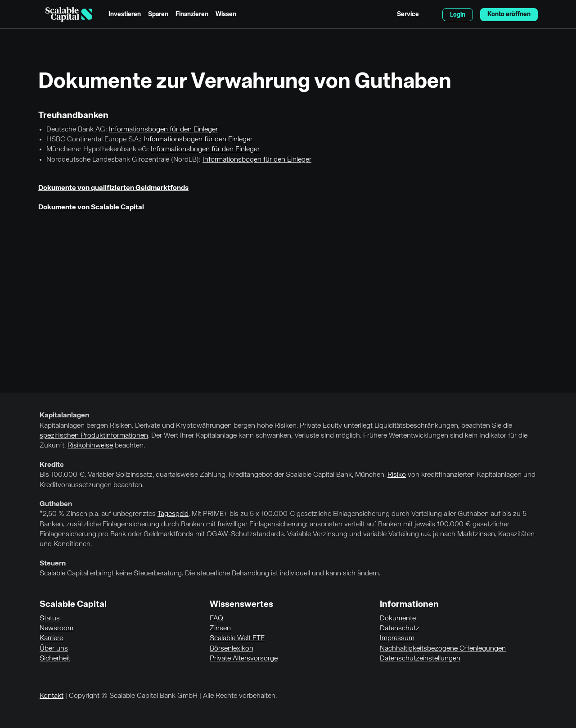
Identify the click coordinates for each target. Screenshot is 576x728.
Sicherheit (55, 659)
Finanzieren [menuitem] (192, 14)
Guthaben (56, 504)
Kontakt (52, 696)
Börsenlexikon (232, 649)
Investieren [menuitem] (125, 14)
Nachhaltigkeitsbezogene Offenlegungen (443, 649)
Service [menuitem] (408, 14)
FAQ (216, 619)
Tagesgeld (173, 514)
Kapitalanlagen (64, 416)
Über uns (54, 649)
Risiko (397, 475)
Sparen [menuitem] (158, 14)
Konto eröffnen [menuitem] (509, 14)
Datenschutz (400, 629)
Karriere (51, 638)
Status (50, 619)
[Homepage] (69, 14)
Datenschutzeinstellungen (420, 659)
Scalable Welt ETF (237, 638)
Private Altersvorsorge (244, 659)
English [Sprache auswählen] (431, 14)
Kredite (52, 465)
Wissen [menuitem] (226, 14)
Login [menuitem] (458, 15)
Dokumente (398, 619)
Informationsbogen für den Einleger (163, 130)
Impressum (397, 638)
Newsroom (56, 629)
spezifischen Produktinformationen (94, 436)
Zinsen (220, 629)
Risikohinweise (90, 446)
